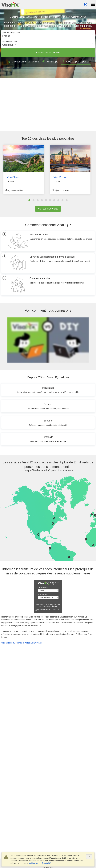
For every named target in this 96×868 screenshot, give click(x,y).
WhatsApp (50, 62)
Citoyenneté (43, 588)
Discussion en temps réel (24, 62)
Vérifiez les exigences (48, 53)
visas (42, 138)
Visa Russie (60, 177)
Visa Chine (13, 177)
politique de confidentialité (40, 863)
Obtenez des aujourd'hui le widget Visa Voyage (22, 643)
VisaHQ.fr (56, 609)
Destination (43, 594)
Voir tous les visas (48, 209)
